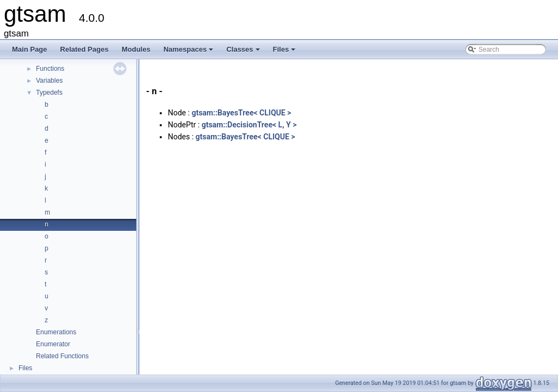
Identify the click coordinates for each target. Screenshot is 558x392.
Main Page (29, 49)
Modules (136, 49)
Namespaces (189, 52)
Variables (49, 81)
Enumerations (56, 332)
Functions (50, 69)
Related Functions (62, 356)
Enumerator (53, 344)
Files (285, 52)
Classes (244, 52)
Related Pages (84, 49)
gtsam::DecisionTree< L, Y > (249, 125)
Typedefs (49, 93)
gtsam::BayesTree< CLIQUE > (242, 113)
